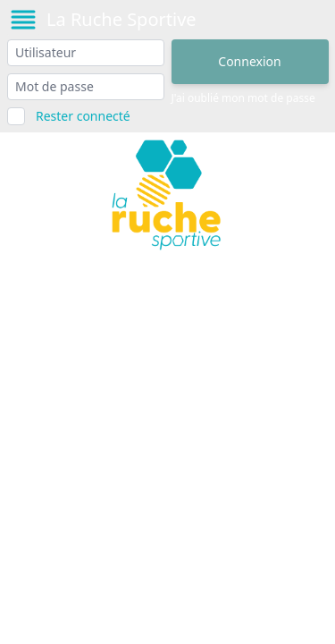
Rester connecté (83, 116)
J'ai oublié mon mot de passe (243, 98)
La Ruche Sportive (121, 19)
